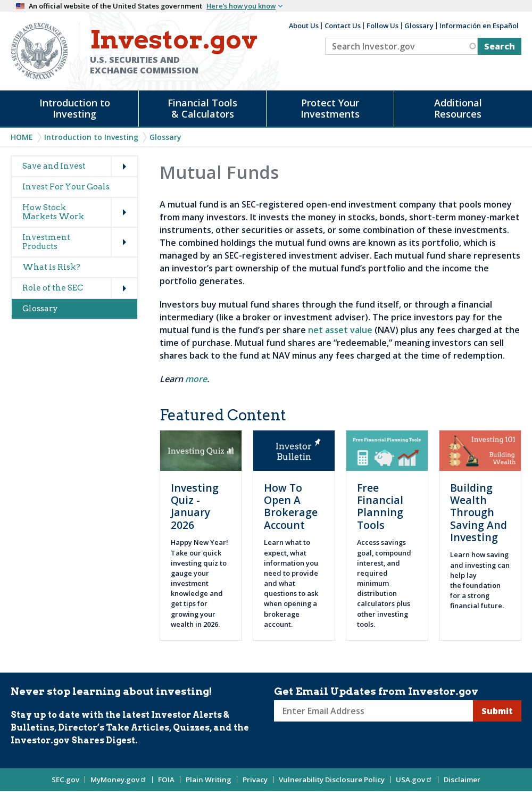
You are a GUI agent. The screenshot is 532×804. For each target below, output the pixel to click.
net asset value (340, 330)
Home (22, 137)
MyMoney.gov (119, 780)
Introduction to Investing (75, 108)
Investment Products (46, 242)
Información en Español (479, 26)
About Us (304, 26)
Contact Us (343, 26)
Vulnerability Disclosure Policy (332, 780)
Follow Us (383, 26)
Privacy (255, 780)
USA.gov (414, 780)
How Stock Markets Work (53, 212)
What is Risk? (51, 267)
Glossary (419, 26)
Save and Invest (54, 166)
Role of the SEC (53, 288)
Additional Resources (458, 108)
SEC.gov (65, 780)
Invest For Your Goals (66, 187)
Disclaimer (462, 780)
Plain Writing (209, 780)
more (196, 379)
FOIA (166, 780)
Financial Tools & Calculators (202, 108)
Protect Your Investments (330, 108)
